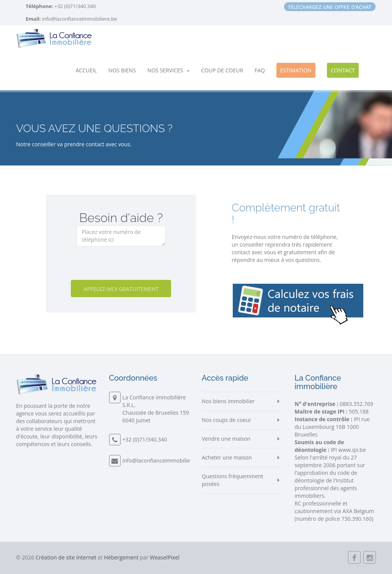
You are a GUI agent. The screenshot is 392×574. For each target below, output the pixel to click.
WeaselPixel (164, 557)
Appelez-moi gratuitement (121, 289)
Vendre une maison (226, 439)
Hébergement (121, 557)
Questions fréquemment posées (233, 480)
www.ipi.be (352, 450)
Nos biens (122, 70)
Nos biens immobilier (228, 401)
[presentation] (135, 265)
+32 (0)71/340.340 (75, 6)
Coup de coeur (222, 70)
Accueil (86, 70)
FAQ (260, 70)
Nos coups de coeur (226, 420)
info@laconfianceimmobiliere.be (80, 19)
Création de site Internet (66, 557)
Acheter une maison (227, 457)
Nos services (168, 70)
